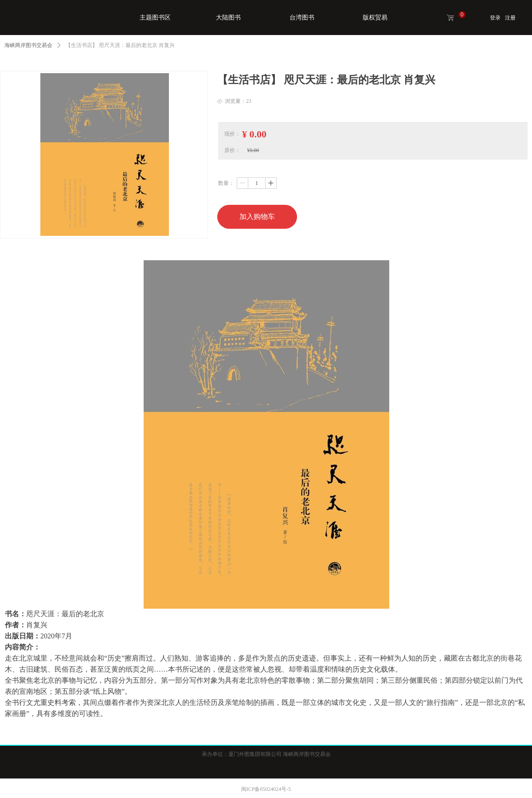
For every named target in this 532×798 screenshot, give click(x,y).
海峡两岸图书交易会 (28, 45)
